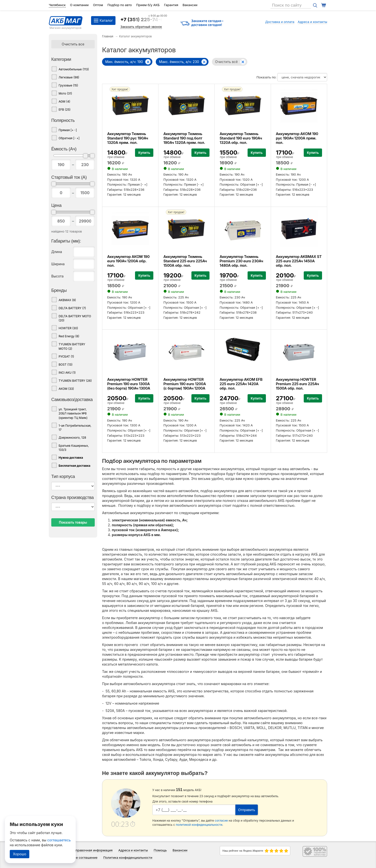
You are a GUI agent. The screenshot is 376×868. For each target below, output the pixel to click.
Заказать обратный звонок (141, 27)
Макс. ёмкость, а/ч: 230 (179, 62)
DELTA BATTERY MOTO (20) (75, 318)
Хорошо (20, 854)
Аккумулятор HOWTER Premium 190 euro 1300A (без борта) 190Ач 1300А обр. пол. (129, 386)
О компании (79, 5)
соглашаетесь (59, 840)
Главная (108, 36)
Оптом (98, 5)
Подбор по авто (120, 5)
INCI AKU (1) (67, 373)
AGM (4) (64, 101)
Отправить (246, 810)
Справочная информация (93, 850)
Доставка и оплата (280, 22)
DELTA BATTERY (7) (72, 308)
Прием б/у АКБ (148, 5)
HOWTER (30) (68, 328)
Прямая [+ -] (68, 130)
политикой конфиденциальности (199, 825)
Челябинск (57, 5)
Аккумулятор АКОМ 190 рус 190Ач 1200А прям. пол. (297, 138)
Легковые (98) (69, 77)
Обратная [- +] (69, 138)
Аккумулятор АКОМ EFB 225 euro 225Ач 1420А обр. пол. (241, 384)
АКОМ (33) (66, 389)
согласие (221, 820)
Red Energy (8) (69, 336)
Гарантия (171, 5)
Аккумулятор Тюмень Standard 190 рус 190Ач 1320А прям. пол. (128, 138)
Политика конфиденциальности (128, 857)
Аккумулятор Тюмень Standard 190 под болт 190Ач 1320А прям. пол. (184, 138)
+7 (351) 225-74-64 (144, 20)
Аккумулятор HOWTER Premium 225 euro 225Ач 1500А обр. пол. (297, 384)
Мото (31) (65, 93)
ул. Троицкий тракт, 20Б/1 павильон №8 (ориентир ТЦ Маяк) (73, 413)
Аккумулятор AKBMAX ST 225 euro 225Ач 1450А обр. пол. (299, 261)
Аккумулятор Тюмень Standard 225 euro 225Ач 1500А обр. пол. (185, 261)
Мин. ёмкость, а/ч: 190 (124, 62)
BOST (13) (66, 365)
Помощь (160, 850)
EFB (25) (65, 110)
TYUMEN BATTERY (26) (75, 381)
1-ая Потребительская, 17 (75, 428)
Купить (144, 153)
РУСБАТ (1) (66, 356)
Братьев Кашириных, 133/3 (74, 448)
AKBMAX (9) (67, 300)
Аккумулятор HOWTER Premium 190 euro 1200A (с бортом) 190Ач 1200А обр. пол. (185, 386)
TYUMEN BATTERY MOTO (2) (72, 346)
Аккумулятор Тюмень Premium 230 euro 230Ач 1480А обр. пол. (241, 261)
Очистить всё (226, 62)
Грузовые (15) (68, 85)
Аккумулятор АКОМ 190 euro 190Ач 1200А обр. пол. (128, 261)
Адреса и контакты (312, 22)
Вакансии (190, 5)
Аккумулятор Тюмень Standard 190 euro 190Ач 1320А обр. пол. (241, 138)
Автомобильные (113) (74, 69)
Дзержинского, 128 (72, 438)
